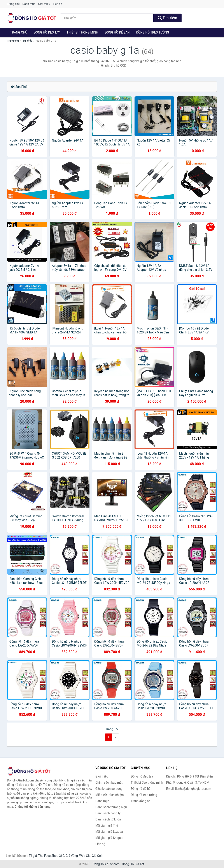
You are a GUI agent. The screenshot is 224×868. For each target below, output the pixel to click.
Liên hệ (58, 4)
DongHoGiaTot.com (106, 864)
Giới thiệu (44, 4)
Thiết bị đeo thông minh (147, 783)
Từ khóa (27, 41)
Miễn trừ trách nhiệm (109, 795)
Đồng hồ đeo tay (47, 32)
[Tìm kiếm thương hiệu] (107, 18)
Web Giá (85, 856)
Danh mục (29, 4)
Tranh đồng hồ (141, 801)
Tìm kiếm (168, 18)
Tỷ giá (33, 856)
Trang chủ (13, 4)
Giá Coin (98, 856)
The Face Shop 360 (51, 856)
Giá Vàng (72, 856)
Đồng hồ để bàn (117, 32)
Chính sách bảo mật (109, 783)
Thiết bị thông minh (82, 32)
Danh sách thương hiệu (111, 807)
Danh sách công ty (108, 813)
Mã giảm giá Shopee (109, 838)
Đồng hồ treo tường (153, 32)
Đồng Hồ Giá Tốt (133, 864)
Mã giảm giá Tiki (107, 825)
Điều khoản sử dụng (109, 789)
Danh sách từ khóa (108, 819)
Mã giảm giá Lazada (109, 832)
